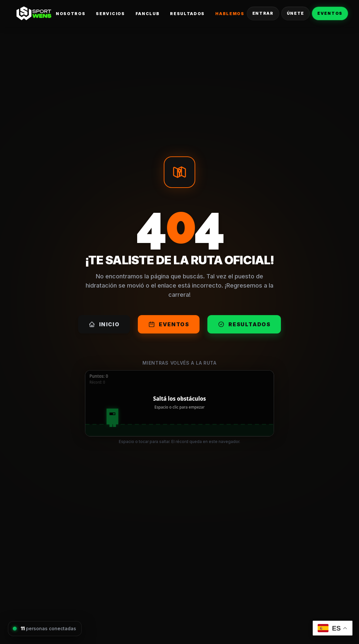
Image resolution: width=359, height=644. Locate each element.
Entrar (263, 13)
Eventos (330, 13)
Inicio (104, 324)
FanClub (148, 14)
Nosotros (71, 14)
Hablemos (230, 14)
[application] (179, 403)
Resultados (187, 14)
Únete (296, 13)
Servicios (110, 14)
